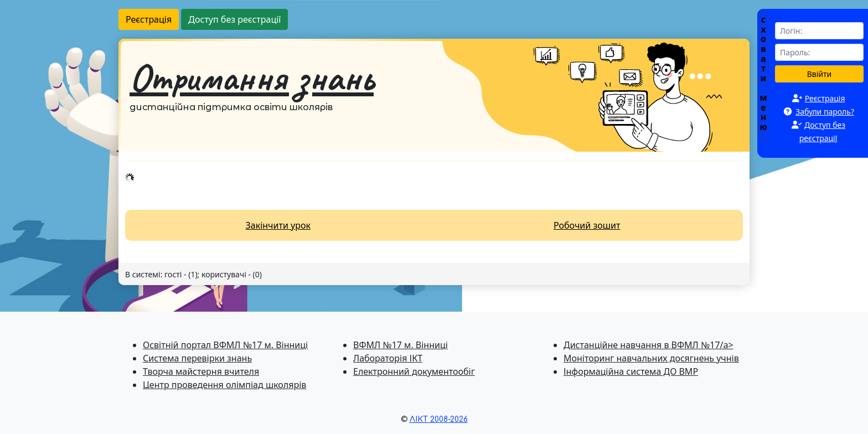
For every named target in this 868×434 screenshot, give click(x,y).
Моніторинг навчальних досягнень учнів (651, 358)
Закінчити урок (278, 225)
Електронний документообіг (414, 371)
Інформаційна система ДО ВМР (631, 371)
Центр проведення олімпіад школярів (224, 385)
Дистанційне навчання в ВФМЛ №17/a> (649, 345)
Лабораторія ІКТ (388, 358)
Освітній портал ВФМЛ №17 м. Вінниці (225, 345)
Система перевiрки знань (197, 358)
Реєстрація (149, 19)
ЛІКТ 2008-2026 (439, 419)
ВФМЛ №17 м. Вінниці (401, 345)
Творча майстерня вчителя (201, 371)
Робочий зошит (587, 225)
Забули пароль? (825, 112)
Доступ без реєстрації (234, 19)
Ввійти (820, 74)
